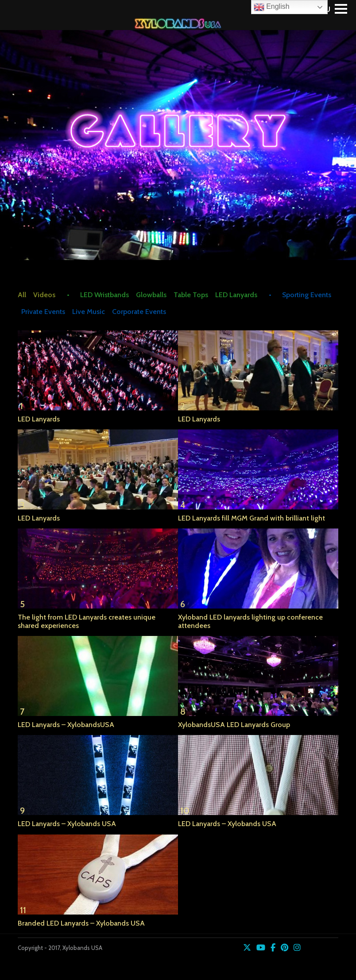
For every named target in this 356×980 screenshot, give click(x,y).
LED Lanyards (236, 295)
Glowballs (151, 295)
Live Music (89, 312)
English (272, 7)
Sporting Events (307, 295)
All (22, 295)
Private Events (43, 312)
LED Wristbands (104, 295)
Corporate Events (139, 312)
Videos (44, 295)
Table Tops (191, 295)
